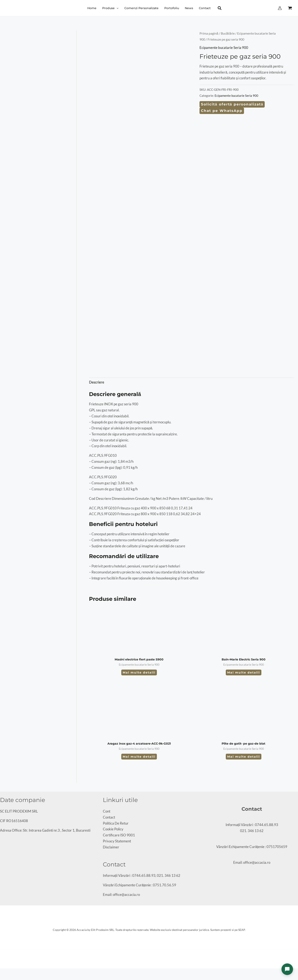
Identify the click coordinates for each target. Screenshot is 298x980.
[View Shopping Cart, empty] (290, 8)
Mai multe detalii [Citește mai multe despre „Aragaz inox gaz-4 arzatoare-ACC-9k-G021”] (139, 757)
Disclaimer (111, 847)
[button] (110, 8)
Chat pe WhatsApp (222, 111)
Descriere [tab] (97, 382)
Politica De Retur (116, 823)
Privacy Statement (117, 841)
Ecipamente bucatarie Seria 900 (224, 48)
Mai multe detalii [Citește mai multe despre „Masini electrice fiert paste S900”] (139, 672)
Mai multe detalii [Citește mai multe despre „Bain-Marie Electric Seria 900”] (244, 672)
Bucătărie (228, 33)
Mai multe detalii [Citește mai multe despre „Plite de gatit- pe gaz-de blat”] (244, 757)
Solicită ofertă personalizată (232, 104)
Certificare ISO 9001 (119, 835)
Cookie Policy (113, 829)
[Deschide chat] (287, 969)
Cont (107, 811)
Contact (109, 817)
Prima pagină (209, 33)
